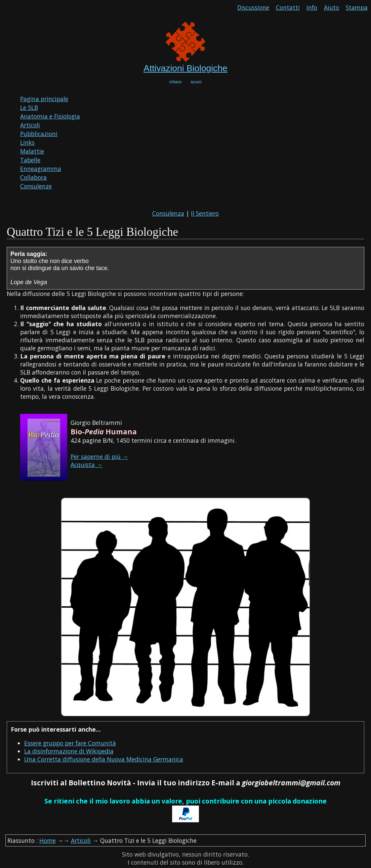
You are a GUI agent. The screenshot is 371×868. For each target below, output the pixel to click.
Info (312, 7)
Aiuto (332, 7)
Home (48, 840)
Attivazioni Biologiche (185, 68)
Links (27, 142)
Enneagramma (41, 169)
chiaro (175, 82)
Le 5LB (29, 107)
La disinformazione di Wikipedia (69, 751)
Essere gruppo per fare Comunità (70, 743)
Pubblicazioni (39, 134)
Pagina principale (44, 99)
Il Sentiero (205, 213)
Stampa (357, 7)
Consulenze (36, 186)
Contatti (288, 7)
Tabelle (30, 160)
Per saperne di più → (99, 457)
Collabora (33, 177)
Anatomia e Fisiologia (50, 116)
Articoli (30, 125)
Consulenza (168, 213)
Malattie (32, 151)
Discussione (253, 7)
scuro (196, 82)
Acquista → (87, 465)
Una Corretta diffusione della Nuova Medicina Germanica (104, 759)
